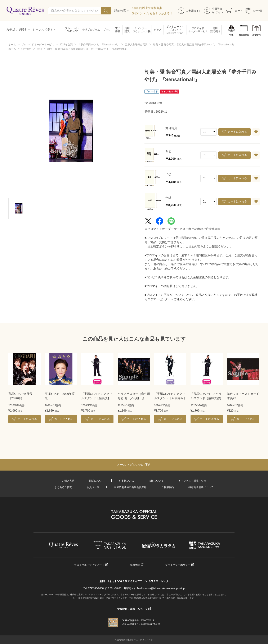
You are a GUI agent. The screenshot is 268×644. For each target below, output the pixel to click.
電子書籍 (118, 30)
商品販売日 (244, 35)
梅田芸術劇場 (215, 30)
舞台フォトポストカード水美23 (243, 396)
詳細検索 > (121, 11)
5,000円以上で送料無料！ (149, 8)
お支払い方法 (126, 481)
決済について (156, 481)
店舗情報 (256, 35)
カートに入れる (237, 132)
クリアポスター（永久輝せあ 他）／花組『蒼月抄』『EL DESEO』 (134, 396)
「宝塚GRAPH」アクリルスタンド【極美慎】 (97, 396)
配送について (97, 481)
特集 (231, 35)
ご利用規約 (167, 487)
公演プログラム (91, 30)
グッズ (158, 30)
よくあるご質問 (63, 487)
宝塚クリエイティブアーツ (89, 565)
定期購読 (127, 30)
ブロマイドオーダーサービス (198, 30)
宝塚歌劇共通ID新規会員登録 (130, 487)
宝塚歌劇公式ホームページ (132, 609)
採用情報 (135, 565)
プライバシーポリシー (178, 565)
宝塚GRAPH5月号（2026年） (20, 396)
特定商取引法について (201, 487)
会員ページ (93, 487)
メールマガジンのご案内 (134, 465)
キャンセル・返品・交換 (192, 481)
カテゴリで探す (17, 30)
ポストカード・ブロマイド (175, 30)
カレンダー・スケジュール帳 (142, 30)
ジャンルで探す (43, 30)
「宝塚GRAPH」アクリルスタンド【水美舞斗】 (170, 396)
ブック (107, 30)
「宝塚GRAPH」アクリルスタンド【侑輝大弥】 (207, 396)
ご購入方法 (68, 481)
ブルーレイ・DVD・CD (72, 30)
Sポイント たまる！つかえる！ (152, 13)
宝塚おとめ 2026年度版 (60, 396)
